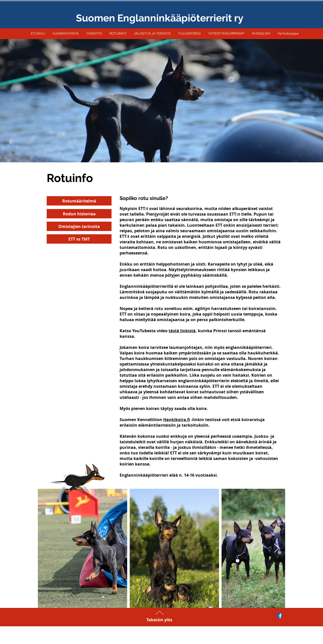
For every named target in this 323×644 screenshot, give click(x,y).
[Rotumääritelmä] (79, 201)
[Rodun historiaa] (79, 214)
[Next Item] (276, 548)
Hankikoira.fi (177, 420)
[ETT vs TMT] (79, 239)
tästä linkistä (182, 331)
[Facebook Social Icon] (279, 616)
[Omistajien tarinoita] (79, 226)
